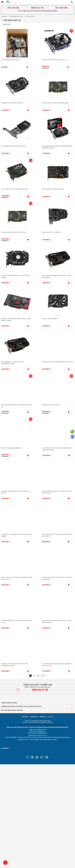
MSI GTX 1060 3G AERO (48, 367)
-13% (33, 431)
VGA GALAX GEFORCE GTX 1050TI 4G (14, 267)
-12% (33, 231)
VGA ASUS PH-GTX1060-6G (49, 467)
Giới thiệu (25, 820)
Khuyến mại (34, 820)
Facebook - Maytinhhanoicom (14, 855)
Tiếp (38, 779)
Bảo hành (43, 820)
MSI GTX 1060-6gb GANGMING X (12, 517)
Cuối (43, 779)
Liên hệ (51, 820)
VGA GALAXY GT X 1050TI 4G (49, 267)
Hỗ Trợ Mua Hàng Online (12, 814)
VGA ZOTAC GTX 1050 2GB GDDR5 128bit (15, 217)
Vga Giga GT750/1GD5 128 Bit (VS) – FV (53, 67)
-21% (33, 181)
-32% (33, 481)
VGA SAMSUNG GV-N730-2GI (11, 67)
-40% (72, 31)
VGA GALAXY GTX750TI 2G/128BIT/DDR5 (53, 117)
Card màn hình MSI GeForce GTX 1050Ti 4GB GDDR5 (18, 317)
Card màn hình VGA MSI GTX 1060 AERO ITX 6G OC (18, 467)
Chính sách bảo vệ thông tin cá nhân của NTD (21, 810)
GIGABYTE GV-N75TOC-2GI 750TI (12, 117)
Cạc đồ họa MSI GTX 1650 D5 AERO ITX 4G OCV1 (56, 417)
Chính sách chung (9, 806)
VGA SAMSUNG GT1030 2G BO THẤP (13, 167)
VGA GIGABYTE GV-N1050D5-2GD (51, 217)
